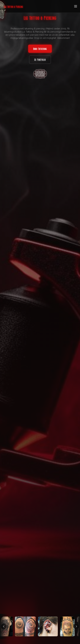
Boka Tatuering (40, 49)
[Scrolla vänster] (4, 626)
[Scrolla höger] (76, 626)
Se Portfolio (40, 60)
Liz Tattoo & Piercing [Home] (13, 7)
